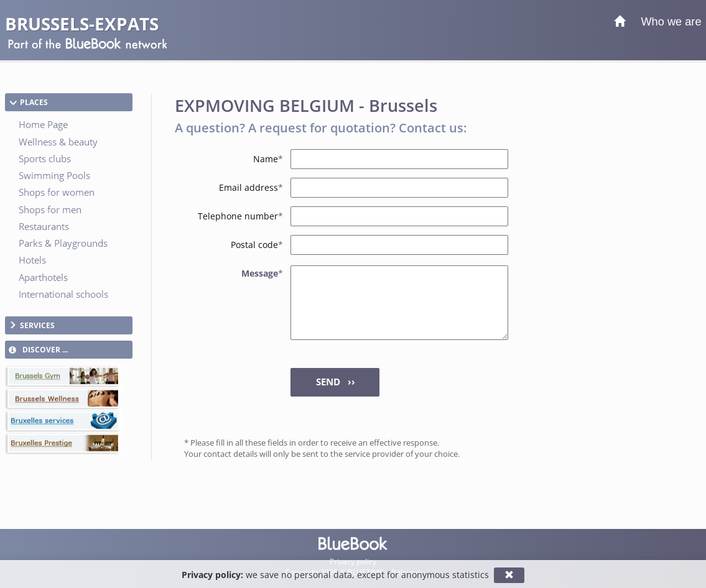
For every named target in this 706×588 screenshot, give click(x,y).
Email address (251, 187)
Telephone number (240, 216)
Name (268, 159)
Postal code (257, 245)
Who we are (671, 22)
